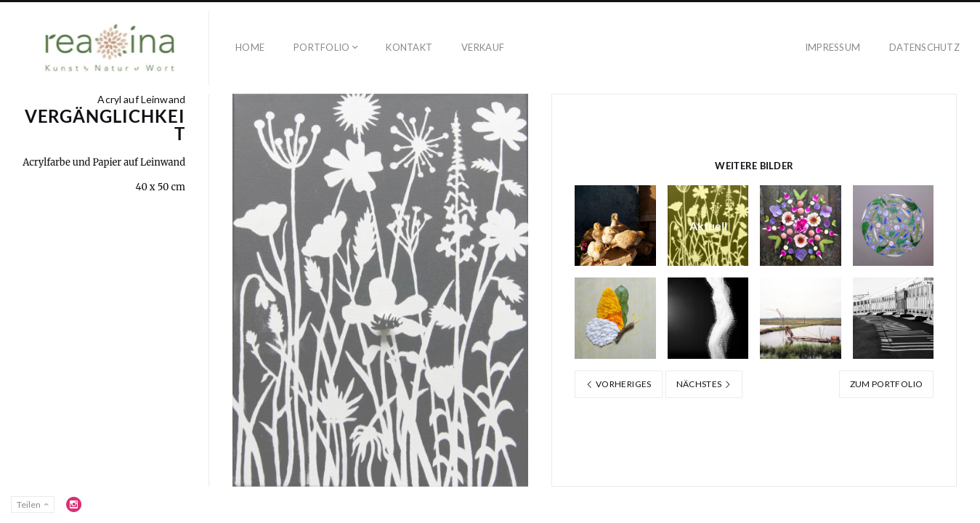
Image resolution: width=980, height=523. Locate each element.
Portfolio (321, 47)
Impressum (833, 47)
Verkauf (483, 47)
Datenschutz (924, 47)
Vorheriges (618, 384)
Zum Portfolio (887, 384)
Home (250, 47)
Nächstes (704, 384)
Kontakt (409, 47)
